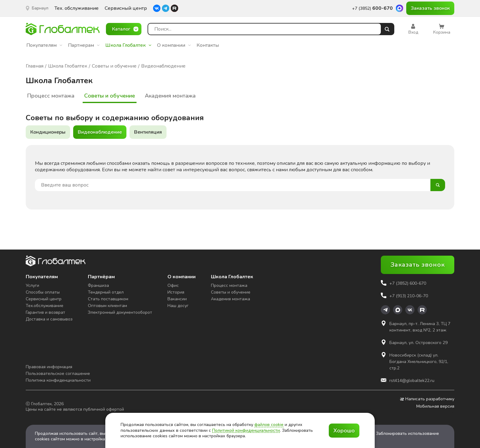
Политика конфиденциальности (58, 380)
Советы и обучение (110, 96)
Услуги (32, 285)
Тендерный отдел (106, 292)
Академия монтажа (170, 96)
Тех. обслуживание (77, 8)
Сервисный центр (126, 8)
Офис (173, 285)
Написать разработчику (427, 399)
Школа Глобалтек (128, 45)
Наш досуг (178, 306)
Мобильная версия (435, 406)
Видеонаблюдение (100, 132)
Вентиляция (148, 132)
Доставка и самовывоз (49, 319)
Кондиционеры (48, 132)
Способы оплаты (43, 292)
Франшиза (98, 285)
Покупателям (44, 45)
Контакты (208, 45)
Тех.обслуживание (45, 306)
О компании (174, 45)
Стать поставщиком (108, 299)
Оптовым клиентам (107, 306)
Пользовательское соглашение (58, 374)
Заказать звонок (430, 8)
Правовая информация (49, 367)
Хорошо (344, 431)
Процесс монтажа (51, 96)
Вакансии (177, 299)
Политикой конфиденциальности (246, 430)
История (176, 292)
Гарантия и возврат (45, 312)
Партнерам (84, 45)
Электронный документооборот (120, 312)
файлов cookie (269, 425)
